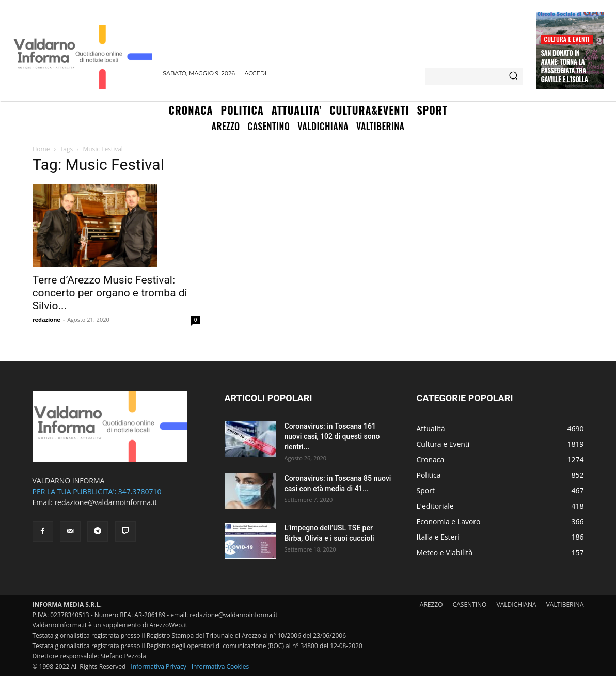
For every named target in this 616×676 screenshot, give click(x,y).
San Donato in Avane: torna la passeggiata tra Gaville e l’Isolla (565, 66)
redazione (46, 319)
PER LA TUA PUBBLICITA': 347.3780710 (97, 491)
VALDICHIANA (517, 604)
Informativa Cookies (220, 666)
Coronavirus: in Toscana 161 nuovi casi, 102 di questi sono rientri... (332, 436)
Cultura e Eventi (567, 39)
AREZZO (431, 604)
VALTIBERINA (565, 604)
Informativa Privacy (158, 666)
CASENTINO (470, 604)
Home (41, 149)
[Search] (513, 76)
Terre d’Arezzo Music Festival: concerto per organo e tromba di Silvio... (110, 293)
